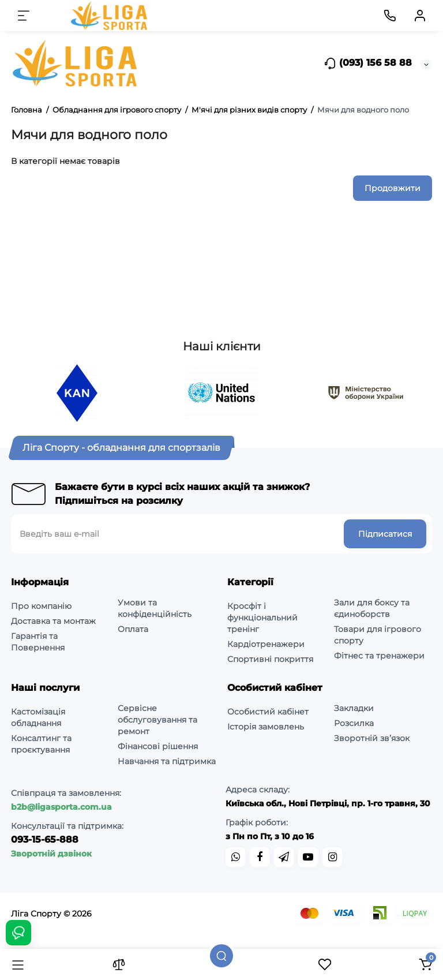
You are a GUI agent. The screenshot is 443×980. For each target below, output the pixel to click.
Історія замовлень (266, 727)
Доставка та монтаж (53, 621)
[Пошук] (221, 956)
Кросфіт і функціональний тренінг (262, 618)
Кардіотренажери (266, 644)
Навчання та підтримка (167, 761)
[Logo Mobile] (110, 16)
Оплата (133, 629)
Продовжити (393, 188)
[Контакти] (390, 16)
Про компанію (41, 606)
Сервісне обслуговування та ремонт (157, 720)
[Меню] (24, 16)
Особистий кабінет (268, 712)
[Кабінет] (420, 16)
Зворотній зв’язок (372, 738)
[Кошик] (425, 964)
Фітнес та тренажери (379, 656)
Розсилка (354, 723)
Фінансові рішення (158, 746)
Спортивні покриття (270, 659)
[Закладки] (325, 964)
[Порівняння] (119, 964)
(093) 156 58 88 (368, 63)
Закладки (354, 708)
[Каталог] (18, 964)
